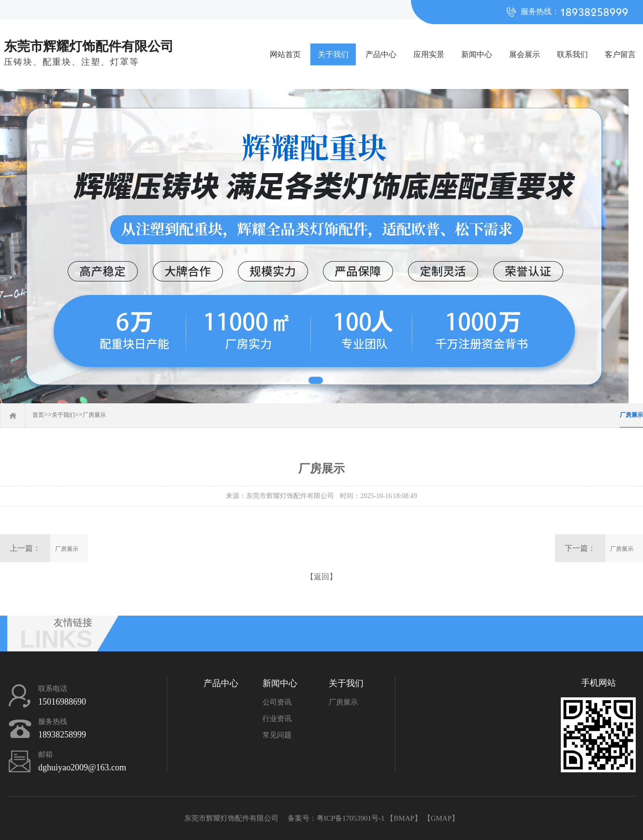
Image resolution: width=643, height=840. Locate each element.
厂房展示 (94, 415)
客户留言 (620, 54)
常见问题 (277, 735)
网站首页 (285, 54)
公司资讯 (277, 702)
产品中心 (381, 54)
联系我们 (572, 54)
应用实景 (429, 54)
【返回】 (321, 577)
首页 (38, 415)
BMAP (404, 818)
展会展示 (525, 54)
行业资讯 (277, 719)
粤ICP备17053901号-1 (351, 818)
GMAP (441, 818)
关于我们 (333, 54)
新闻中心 (477, 54)
